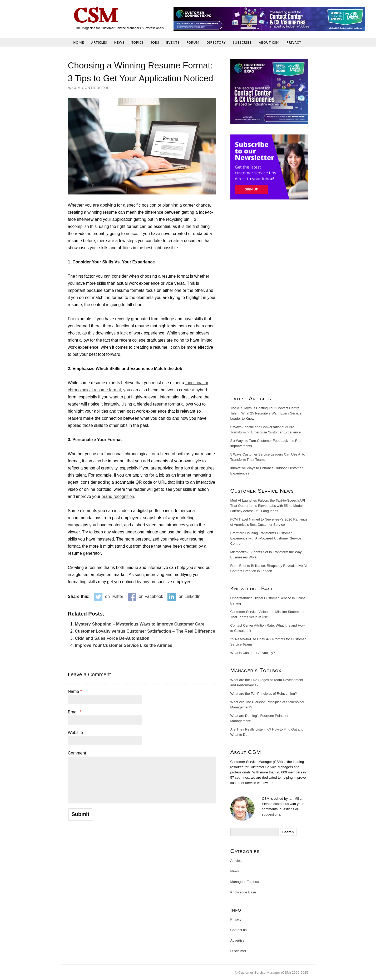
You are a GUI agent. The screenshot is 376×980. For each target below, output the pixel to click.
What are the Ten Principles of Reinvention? (264, 694)
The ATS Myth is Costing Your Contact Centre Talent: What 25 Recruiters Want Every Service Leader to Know (266, 413)
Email (75, 712)
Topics (137, 42)
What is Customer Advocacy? (253, 653)
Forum (193, 42)
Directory (216, 42)
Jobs (155, 42)
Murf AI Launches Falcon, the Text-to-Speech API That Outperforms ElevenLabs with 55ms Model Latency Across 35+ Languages (268, 506)
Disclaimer (238, 951)
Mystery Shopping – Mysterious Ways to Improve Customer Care (140, 624)
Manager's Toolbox (245, 882)
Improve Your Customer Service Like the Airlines (124, 645)
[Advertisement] (269, 299)
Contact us (239, 930)
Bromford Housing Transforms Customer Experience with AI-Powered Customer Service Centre (266, 538)
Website (76, 732)
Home (79, 42)
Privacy (294, 42)
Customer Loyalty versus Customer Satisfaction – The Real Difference (145, 631)
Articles (99, 42)
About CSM (269, 42)
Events (173, 42)
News (119, 42)
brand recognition (118, 496)
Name (75, 691)
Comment (77, 753)
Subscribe (242, 42)
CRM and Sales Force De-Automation (112, 638)
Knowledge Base (243, 892)
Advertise (238, 940)
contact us (281, 804)
